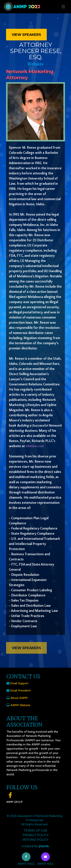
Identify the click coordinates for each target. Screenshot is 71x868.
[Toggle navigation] (63, 7)
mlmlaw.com (35, 446)
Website (35, 64)
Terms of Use (35, 831)
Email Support (19, 683)
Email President (20, 690)
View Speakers (26, 35)
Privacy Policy (36, 835)
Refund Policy (35, 840)
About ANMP (19, 698)
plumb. (44, 846)
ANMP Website (20, 705)
